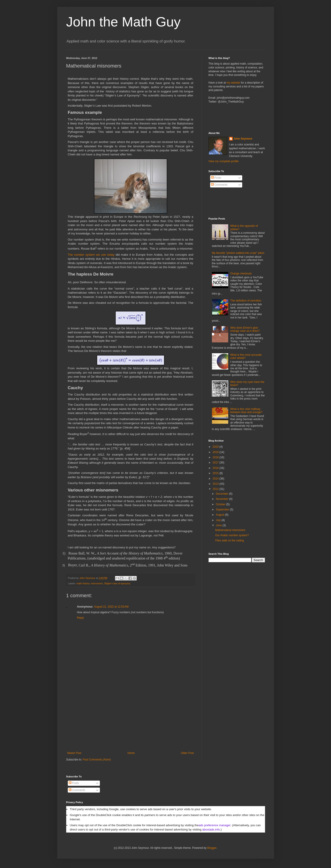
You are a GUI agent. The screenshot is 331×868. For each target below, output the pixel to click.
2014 (216, 479)
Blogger (212, 848)
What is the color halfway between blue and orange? (246, 411)
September (223, 510)
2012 (216, 489)
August (220, 515)
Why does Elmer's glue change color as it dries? (245, 329)
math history (83, 583)
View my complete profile (224, 161)
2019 (216, 452)
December (222, 494)
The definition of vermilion (246, 301)
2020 (216, 447)
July (219, 520)
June (219, 525)
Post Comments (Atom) (97, 760)
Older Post (187, 753)
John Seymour (88, 578)
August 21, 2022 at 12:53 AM (111, 607)
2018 (216, 457)
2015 (216, 473)
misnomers (97, 583)
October (221, 504)
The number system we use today (91, 255)
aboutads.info (211, 829)
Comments (219, 185)
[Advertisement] (131, 718)
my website (233, 83)
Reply (81, 618)
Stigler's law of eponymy (117, 583)
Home (131, 753)
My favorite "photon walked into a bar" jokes (238, 253)
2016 (216, 468)
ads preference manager (215, 825)
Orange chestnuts (241, 274)
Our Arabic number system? (232, 535)
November (222, 499)
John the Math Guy (123, 22)
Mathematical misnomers (230, 530)
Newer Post (74, 753)
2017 (216, 463)
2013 (216, 484)
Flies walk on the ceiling (229, 540)
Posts (216, 178)
